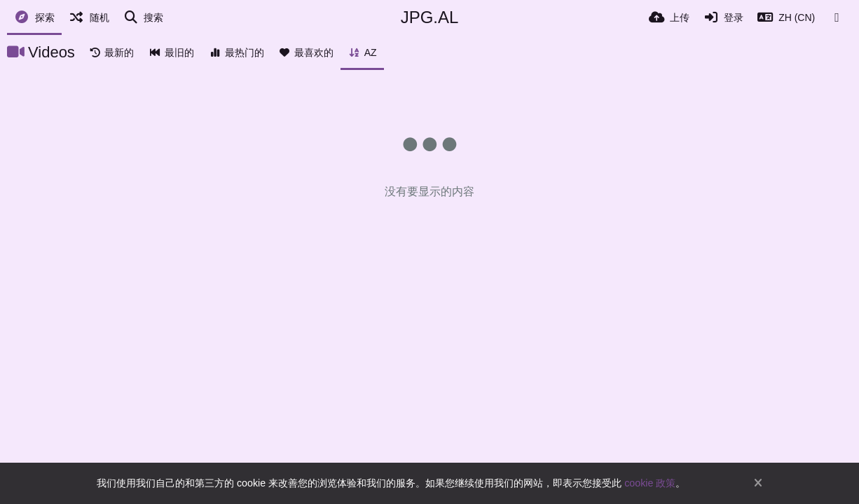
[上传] (669, 17)
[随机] (89, 17)
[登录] (724, 17)
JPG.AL (430, 17)
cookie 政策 (650, 483)
